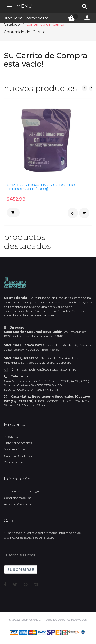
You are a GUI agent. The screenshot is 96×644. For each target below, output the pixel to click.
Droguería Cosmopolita (25, 18)
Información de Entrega (21, 491)
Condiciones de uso (18, 498)
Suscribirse (21, 569)
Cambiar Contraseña (19, 456)
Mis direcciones (15, 449)
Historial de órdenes (18, 443)
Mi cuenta (11, 436)
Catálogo (12, 24)
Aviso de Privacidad (18, 504)
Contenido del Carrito (45, 24)
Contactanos (13, 462)
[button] (13, 213)
